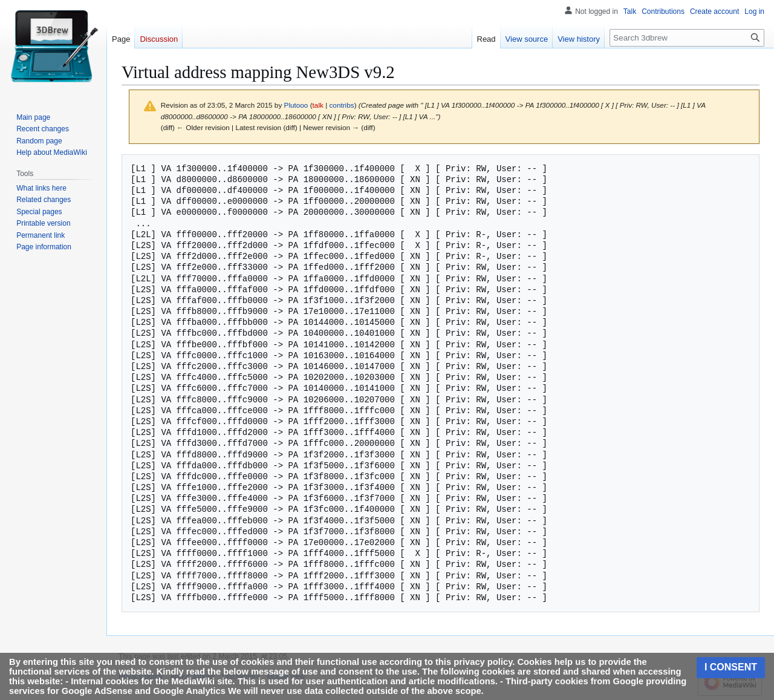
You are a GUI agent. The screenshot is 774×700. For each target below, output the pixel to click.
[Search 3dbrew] (687, 38)
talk (318, 105)
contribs (341, 105)
